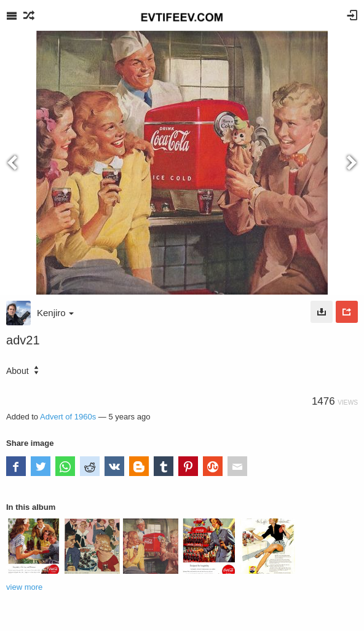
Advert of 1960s (68, 417)
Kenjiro (55, 313)
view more (24, 587)
